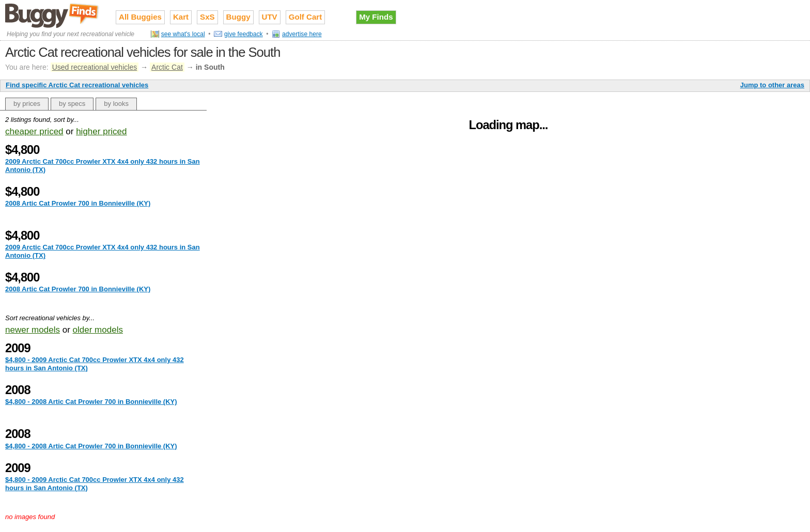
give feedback (244, 34)
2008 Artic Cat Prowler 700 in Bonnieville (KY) (78, 203)
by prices (27, 104)
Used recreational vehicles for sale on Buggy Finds (53, 15)
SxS (207, 17)
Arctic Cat (167, 67)
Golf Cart (306, 17)
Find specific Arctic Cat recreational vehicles (77, 85)
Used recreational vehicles (95, 67)
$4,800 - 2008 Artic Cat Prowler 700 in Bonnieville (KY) (91, 402)
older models (98, 330)
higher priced (101, 131)
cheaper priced (34, 131)
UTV (270, 17)
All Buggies (140, 17)
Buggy (238, 17)
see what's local (183, 34)
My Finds (376, 17)
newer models (33, 330)
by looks (116, 104)
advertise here (302, 34)
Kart (181, 17)
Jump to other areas (772, 85)
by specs (72, 104)
